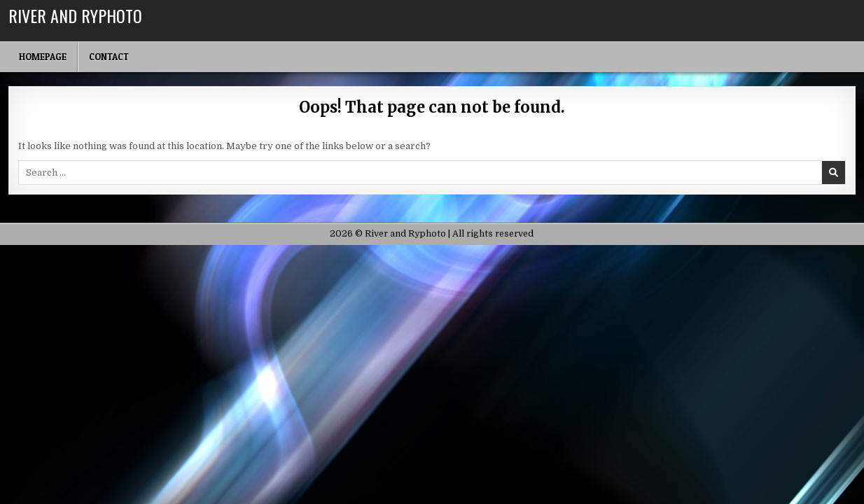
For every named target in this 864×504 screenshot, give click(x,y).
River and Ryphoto (75, 15)
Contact (109, 57)
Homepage (43, 57)
